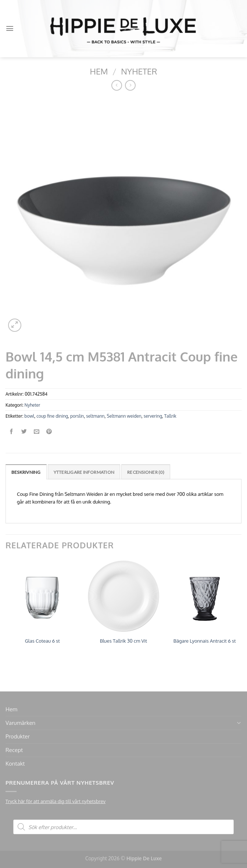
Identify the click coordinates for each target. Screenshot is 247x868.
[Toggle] (239, 723)
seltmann (95, 416)
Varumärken (20, 723)
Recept (14, 750)
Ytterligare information (84, 472)
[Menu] (10, 28)
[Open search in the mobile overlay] (124, 827)
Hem (99, 71)
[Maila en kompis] (37, 432)
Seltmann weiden (124, 416)
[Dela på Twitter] (24, 432)
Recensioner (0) (146, 472)
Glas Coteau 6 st (42, 641)
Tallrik (170, 416)
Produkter (18, 736)
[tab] (26, 472)
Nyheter (139, 71)
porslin (77, 416)
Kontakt (15, 764)
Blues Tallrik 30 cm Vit (124, 641)
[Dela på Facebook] (12, 432)
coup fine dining (52, 416)
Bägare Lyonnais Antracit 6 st (205, 641)
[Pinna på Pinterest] (49, 432)
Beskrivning (26, 472)
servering (153, 416)
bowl (29, 416)
